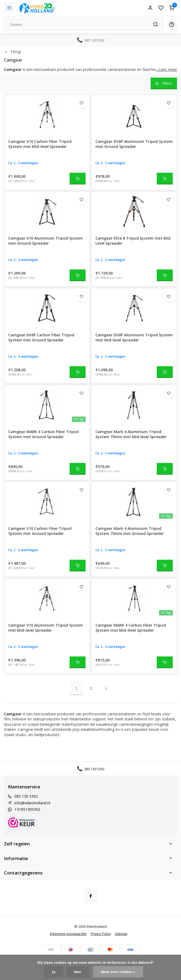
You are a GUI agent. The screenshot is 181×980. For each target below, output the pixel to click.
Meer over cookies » (118, 972)
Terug (12, 52)
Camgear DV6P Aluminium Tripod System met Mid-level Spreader (134, 338)
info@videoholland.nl (32, 803)
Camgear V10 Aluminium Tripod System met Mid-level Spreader (46, 628)
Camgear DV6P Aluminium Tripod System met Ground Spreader (134, 144)
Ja (54, 972)
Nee (78, 972)
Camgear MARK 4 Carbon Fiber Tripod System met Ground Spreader (43, 434)
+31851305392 (27, 809)
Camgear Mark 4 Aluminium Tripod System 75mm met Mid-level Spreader (131, 434)
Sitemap (121, 934)
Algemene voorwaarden (68, 934)
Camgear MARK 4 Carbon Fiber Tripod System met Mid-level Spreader (131, 628)
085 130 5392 (26, 796)
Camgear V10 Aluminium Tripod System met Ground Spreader (46, 241)
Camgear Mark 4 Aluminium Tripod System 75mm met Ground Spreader (130, 531)
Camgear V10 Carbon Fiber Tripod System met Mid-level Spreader (40, 144)
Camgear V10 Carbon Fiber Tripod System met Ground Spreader (40, 531)
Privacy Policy (101, 934)
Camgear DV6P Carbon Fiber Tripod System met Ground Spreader (41, 338)
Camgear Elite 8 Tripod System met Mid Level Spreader (133, 241)
